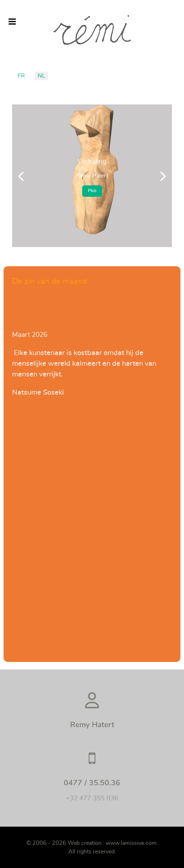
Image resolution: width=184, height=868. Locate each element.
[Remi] (92, 30)
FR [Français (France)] (21, 76)
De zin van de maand (50, 281)
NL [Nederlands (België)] (41, 76)
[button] (163, 176)
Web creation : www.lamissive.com (112, 843)
